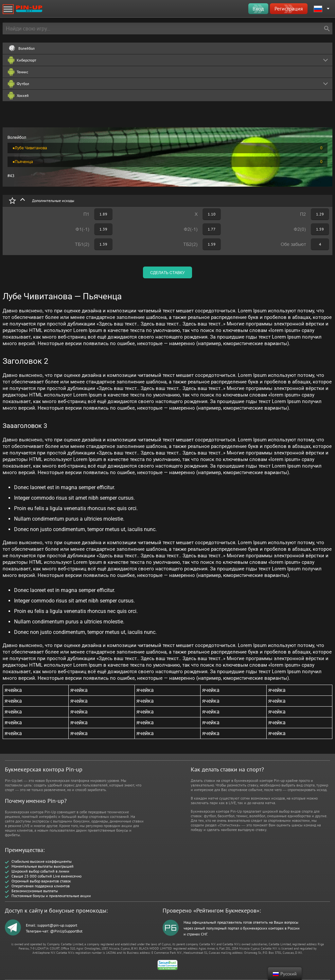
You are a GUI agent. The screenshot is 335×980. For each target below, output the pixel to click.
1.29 (320, 214)
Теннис (22, 72)
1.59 (320, 229)
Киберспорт (26, 60)
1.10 (212, 214)
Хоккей (23, 95)
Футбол (23, 84)
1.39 (103, 229)
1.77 (212, 229)
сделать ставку (167, 273)
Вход (258, 9)
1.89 (103, 214)
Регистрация (289, 9)
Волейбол (26, 48)
